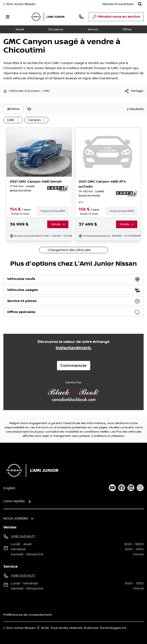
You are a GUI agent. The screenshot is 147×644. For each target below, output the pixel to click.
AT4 (81, 202)
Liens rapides (14, 501)
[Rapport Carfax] (58, 189)
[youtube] (112, 488)
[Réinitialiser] (29, 109)
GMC (47, 91)
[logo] (48, 17)
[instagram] (140, 488)
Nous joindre (16, 518)
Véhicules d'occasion (25, 91)
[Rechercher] (140, 4)
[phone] (81, 17)
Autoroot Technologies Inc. (106, 628)
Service (93, 29)
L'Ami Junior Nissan (19, 4)
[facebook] (122, 488)
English (9, 488)
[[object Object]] (134, 91)
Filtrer (13, 109)
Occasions (56, 29)
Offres (127, 29)
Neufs (20, 29)
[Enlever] (17, 120)
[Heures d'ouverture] (118, 4)
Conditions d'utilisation (108, 436)
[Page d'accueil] (31, 470)
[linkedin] (131, 488)
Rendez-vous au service (116, 18)
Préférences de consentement (28, 615)
